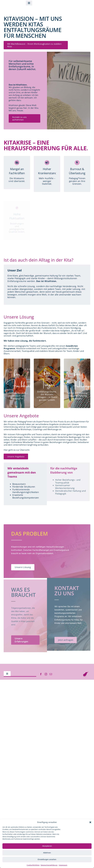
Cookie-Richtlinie (33, 865)
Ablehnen (47, 853)
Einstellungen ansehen (47, 859)
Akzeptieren (47, 846)
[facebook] (41, 674)
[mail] (51, 674)
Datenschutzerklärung (49, 865)
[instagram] (46, 674)
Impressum (63, 865)
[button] (90, 822)
